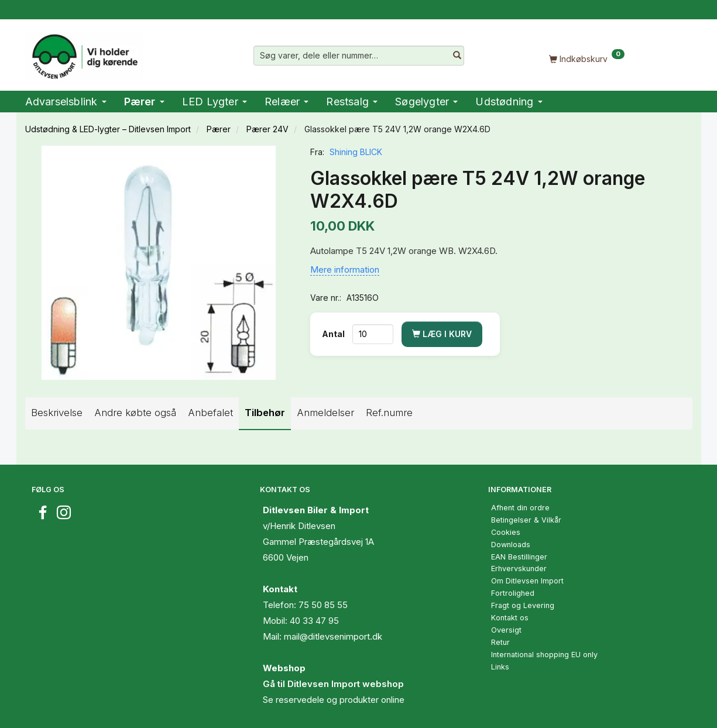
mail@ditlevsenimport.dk (333, 636)
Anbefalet (210, 413)
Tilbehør (265, 413)
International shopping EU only (544, 655)
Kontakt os (510, 618)
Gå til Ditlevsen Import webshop (333, 684)
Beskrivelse (57, 413)
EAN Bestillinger (519, 557)
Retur (500, 642)
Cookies (506, 532)
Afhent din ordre (520, 508)
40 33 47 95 (314, 621)
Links (500, 667)
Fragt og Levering (523, 605)
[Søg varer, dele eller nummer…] (457, 56)
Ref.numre (389, 413)
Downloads (511, 545)
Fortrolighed (513, 593)
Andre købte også (135, 413)
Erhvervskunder (519, 569)
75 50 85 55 (323, 605)
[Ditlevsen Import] (84, 53)
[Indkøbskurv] (587, 58)
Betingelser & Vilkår (526, 520)
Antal (334, 334)
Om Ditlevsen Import (527, 581)
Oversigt (506, 630)
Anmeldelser (325, 413)
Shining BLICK (356, 152)
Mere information (345, 269)
